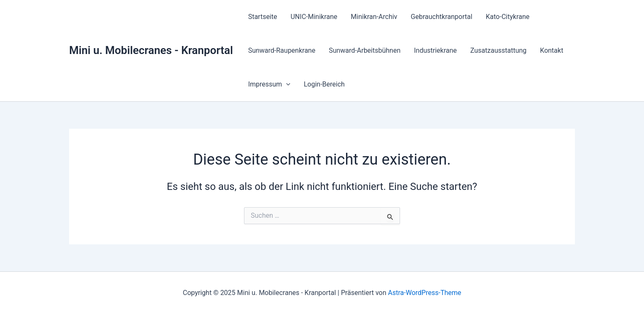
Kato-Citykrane (508, 17)
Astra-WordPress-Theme (425, 293)
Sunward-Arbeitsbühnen (365, 50)
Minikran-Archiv (374, 17)
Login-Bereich (324, 84)
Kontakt (551, 50)
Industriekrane (435, 50)
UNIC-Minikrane (314, 17)
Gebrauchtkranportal (442, 17)
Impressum (269, 84)
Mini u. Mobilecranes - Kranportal (151, 50)
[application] (286, 84)
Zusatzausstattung (498, 50)
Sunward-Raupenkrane (282, 50)
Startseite (263, 17)
